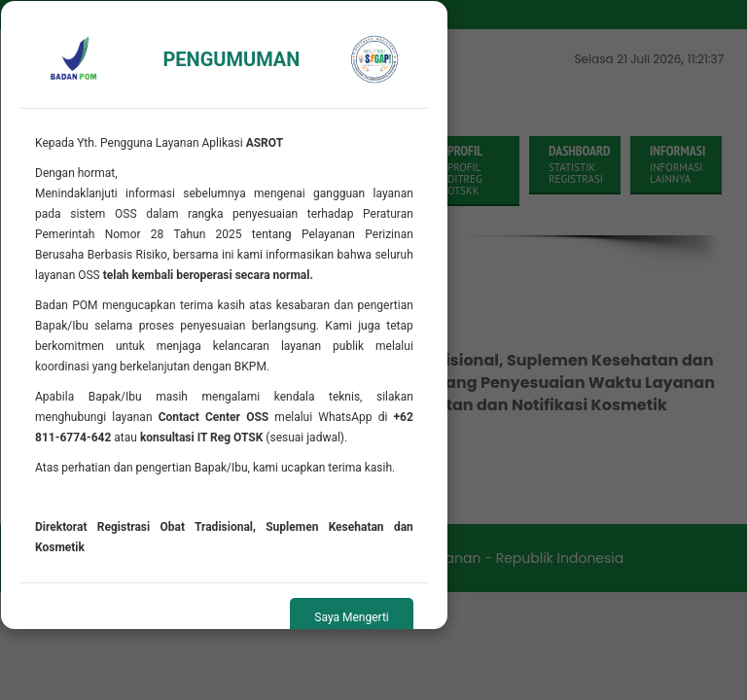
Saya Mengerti (351, 617)
